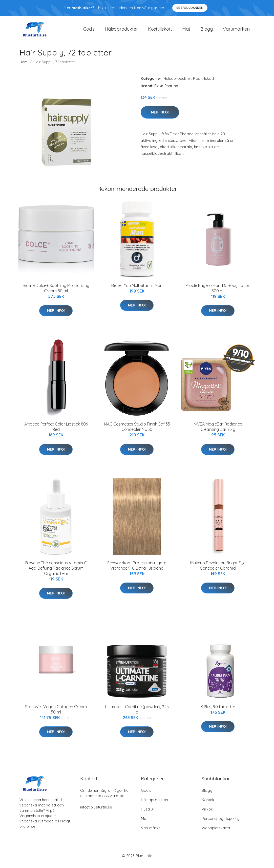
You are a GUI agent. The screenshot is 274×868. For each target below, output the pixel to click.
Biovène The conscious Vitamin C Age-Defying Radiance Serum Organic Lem (56, 572)
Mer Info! (160, 116)
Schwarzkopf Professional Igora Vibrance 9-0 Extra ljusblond (137, 569)
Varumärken (236, 31)
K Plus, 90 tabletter (218, 710)
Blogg (207, 31)
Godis (89, 31)
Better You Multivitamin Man (137, 289)
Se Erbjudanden (190, 8)
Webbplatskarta (216, 831)
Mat (186, 31)
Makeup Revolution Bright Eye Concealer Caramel (218, 569)
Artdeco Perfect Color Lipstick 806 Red (56, 430)
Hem (24, 65)
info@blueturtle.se (96, 811)
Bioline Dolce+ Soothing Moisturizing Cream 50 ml (56, 292)
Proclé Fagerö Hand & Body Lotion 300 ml (218, 292)
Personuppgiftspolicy (220, 822)
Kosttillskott (160, 31)
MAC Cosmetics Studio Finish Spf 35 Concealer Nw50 (137, 430)
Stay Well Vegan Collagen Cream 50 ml (56, 713)
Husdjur (148, 813)
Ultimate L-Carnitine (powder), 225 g (137, 713)
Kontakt (209, 803)
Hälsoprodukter (121, 31)
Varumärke (151, 831)
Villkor (207, 813)
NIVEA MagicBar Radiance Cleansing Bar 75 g (218, 430)
